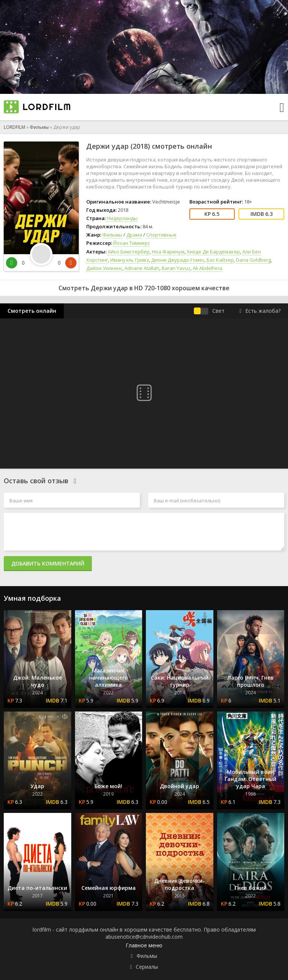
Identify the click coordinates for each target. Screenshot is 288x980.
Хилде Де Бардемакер (213, 252)
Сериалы (147, 967)
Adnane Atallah (142, 268)
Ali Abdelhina (208, 268)
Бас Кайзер (220, 260)
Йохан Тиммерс (132, 243)
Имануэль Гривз (130, 260)
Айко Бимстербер (129, 252)
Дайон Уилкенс (104, 268)
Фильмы (39, 127)
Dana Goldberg (253, 260)
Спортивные (161, 235)
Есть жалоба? (260, 311)
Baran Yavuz (176, 268)
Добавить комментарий (48, 563)
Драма (134, 235)
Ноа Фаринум (168, 252)
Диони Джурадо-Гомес (178, 260)
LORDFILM (14, 127)
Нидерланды (122, 218)
